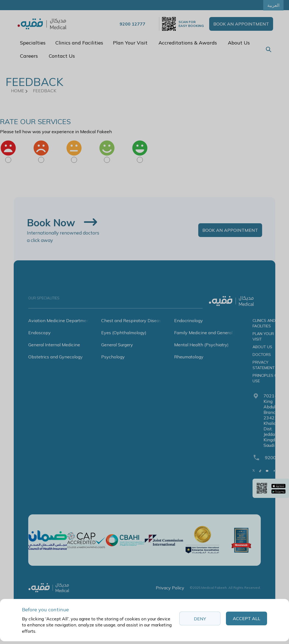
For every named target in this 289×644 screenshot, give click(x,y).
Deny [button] (200, 619)
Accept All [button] (246, 618)
